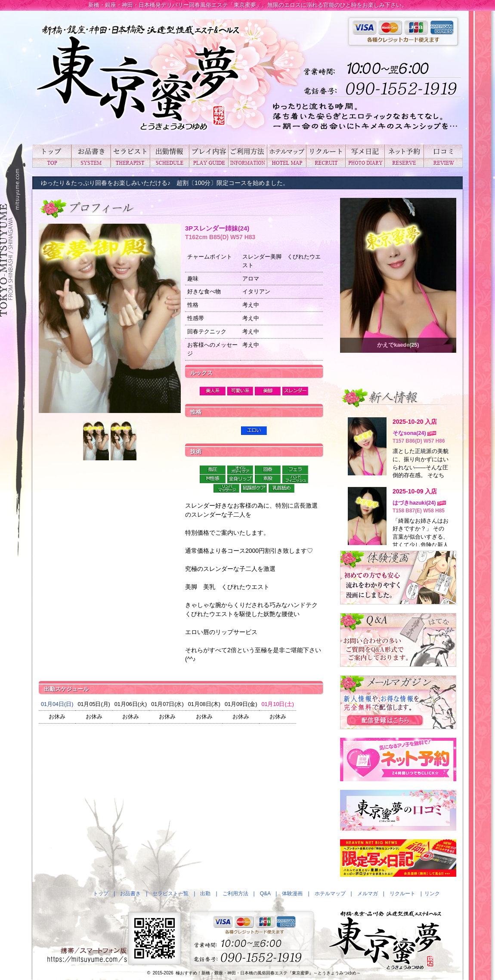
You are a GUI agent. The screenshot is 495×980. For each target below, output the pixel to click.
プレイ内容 (209, 156)
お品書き (91, 156)
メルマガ (368, 894)
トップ (52, 156)
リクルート (326, 156)
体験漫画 (292, 894)
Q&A (265, 894)
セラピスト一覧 (130, 156)
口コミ (443, 156)
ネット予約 (404, 156)
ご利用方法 (248, 156)
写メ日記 (365, 156)
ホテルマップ (286, 156)
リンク (432, 894)
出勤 (169, 156)
